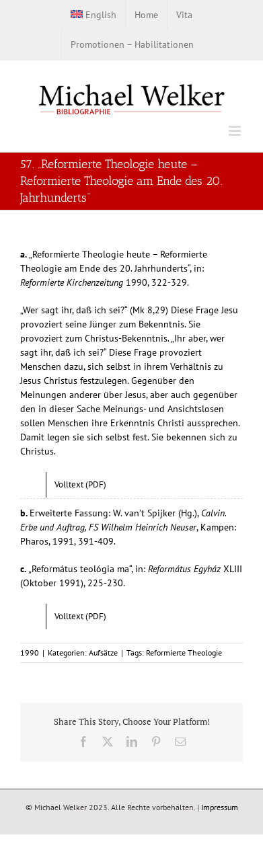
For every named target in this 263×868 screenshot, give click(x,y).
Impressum (220, 807)
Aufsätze (103, 653)
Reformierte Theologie (184, 653)
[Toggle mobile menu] (236, 131)
